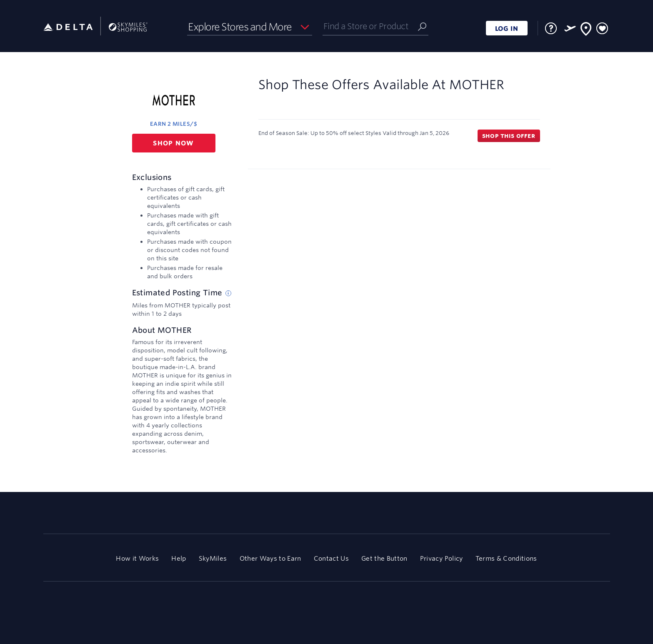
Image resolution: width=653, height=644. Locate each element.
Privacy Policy (442, 558)
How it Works (137, 558)
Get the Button (384, 558)
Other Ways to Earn (270, 558)
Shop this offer (509, 136)
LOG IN (507, 29)
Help (179, 558)
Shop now (174, 143)
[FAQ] (551, 28)
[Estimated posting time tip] (228, 293)
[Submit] (422, 26)
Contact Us (331, 558)
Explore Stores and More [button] (240, 27)
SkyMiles (213, 558)
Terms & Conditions (506, 558)
